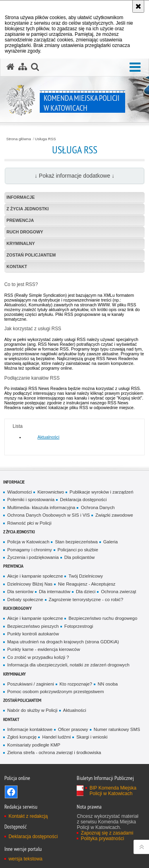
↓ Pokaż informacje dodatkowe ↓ (74, 176)
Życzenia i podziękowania (33, 557)
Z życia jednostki (27, 209)
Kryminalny (21, 243)
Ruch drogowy (25, 232)
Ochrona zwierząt (118, 592)
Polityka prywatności (102, 839)
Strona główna (19, 139)
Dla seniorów (20, 592)
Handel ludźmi (56, 737)
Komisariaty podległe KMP (34, 745)
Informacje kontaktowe (30, 729)
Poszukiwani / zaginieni (30, 684)
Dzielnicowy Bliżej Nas (30, 584)
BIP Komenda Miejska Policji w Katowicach (113, 791)
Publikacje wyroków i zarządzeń (101, 492)
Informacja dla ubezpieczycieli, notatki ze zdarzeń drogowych (68, 665)
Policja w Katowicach (28, 542)
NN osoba (108, 684)
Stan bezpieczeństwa (76, 542)
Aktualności (48, 437)
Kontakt (17, 266)
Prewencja (20, 220)
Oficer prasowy (73, 729)
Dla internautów (55, 592)
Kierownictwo (51, 492)
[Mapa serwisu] (23, 67)
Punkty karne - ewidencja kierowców (44, 649)
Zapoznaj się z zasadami (107, 833)
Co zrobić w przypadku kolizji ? (38, 657)
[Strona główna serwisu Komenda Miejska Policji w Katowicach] (10, 67)
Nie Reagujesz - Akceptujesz (87, 584)
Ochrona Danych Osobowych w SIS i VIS (48, 515)
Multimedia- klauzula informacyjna (41, 507)
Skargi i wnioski (92, 737)
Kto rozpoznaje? (76, 684)
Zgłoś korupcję (22, 737)
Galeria (111, 542)
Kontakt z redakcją (28, 816)
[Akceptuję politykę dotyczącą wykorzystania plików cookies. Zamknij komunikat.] (138, 6)
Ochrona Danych (98, 507)
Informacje (20, 197)
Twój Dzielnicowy (85, 576)
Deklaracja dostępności (83, 500)
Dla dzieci (86, 592)
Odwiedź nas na (11, 792)
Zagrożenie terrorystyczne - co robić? (86, 600)
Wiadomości (19, 492)
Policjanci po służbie (78, 550)
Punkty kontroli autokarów (33, 634)
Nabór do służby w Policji (32, 710)
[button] (135, 68)
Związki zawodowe (114, 515)
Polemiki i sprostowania (31, 500)
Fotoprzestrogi (79, 626)
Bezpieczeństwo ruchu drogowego (103, 618)
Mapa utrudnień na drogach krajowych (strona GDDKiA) (63, 642)
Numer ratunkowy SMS (117, 729)
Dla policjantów (79, 557)
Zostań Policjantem (31, 255)
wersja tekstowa (25, 859)
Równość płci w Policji (29, 523)
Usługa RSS (45, 139)
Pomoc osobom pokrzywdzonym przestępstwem (55, 692)
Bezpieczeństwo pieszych (33, 626)
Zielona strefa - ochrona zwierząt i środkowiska (54, 752)
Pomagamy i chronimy (29, 550)
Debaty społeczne (25, 600)
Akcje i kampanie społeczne (35, 576)
